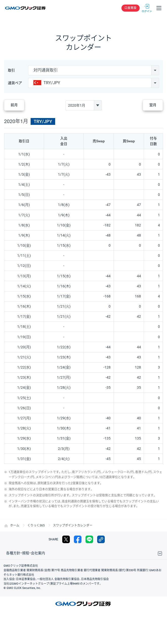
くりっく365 (36, 525)
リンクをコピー (101, 539)
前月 (14, 105)
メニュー (159, 8)
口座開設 (131, 8)
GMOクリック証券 (26, 8)
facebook (78, 539)
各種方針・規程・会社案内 (26, 553)
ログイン (147, 8)
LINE (89, 539)
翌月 (153, 105)
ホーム (15, 525)
